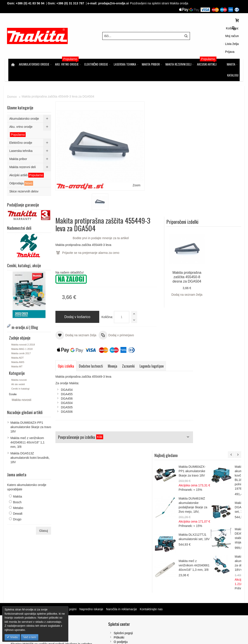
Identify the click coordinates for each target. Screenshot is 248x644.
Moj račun (203, 30)
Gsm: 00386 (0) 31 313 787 (202, 584)
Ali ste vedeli (19, 364)
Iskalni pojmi (69, 530)
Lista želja (219, 30)
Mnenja (114, 257)
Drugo (18, 499)
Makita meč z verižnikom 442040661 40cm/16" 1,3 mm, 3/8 (223, 367)
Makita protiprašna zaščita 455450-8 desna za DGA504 (220, 149)
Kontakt (80, 567)
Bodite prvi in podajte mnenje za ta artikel (164, 104)
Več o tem (30, 637)
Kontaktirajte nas (152, 530)
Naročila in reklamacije (123, 530)
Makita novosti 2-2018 (24, 325)
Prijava (234, 30)
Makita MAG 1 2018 (23, 329)
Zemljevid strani (21, 530)
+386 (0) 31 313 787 (72, 3)
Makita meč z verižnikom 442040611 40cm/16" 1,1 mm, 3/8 (29, 422)
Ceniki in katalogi (22, 369)
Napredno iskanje (92, 530)
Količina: (127, 183)
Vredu (14, 637)
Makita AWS (19, 342)
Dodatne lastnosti (92, 257)
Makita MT (18, 347)
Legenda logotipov (153, 257)
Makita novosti (20, 360)
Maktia (19, 477)
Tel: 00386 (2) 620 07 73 (200, 580)
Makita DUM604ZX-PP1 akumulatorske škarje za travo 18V (221, 272)
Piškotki (80, 558)
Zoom (107, 136)
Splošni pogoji (84, 553)
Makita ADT (19, 338)
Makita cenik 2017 (22, 333)
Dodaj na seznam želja (220, 167)
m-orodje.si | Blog (46, 530)
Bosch (19, 482)
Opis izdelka (67, 257)
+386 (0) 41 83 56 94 (31, 3)
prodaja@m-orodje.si (115, 3)
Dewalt (19, 494)
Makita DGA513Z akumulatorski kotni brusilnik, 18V (31, 438)
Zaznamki (129, 257)
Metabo (19, 488)
